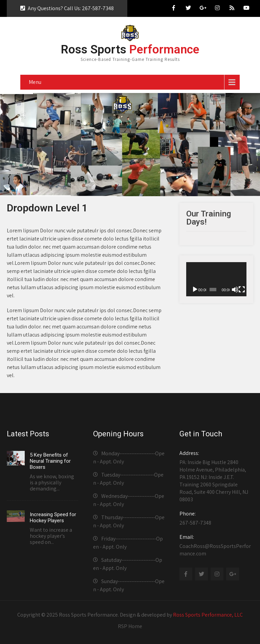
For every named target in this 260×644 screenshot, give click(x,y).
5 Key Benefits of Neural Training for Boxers (50, 461)
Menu (35, 82)
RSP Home (130, 626)
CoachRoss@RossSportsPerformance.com (215, 545)
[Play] (195, 290)
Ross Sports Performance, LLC (208, 615)
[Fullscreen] (242, 290)
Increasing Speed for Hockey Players (53, 517)
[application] (216, 279)
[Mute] (235, 290)
